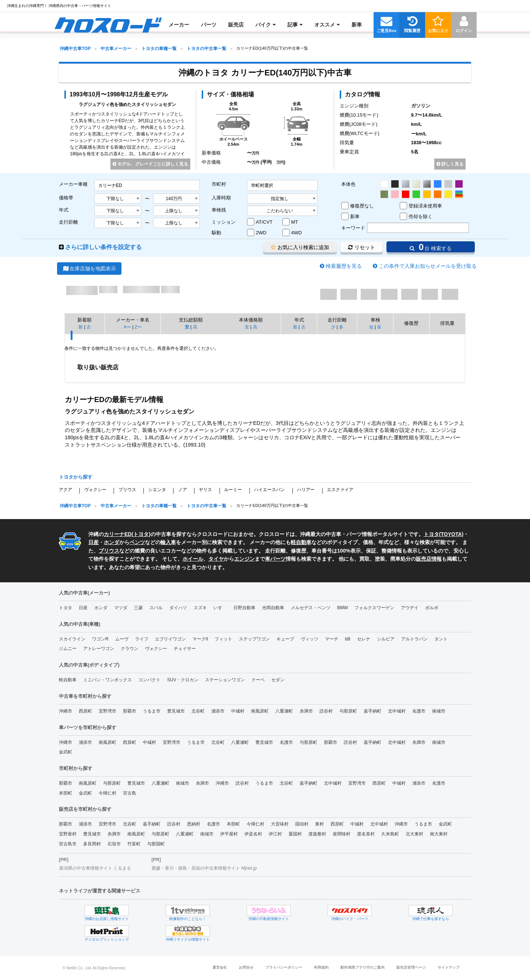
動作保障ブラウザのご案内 (363, 967)
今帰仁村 (107, 793)
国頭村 (302, 824)
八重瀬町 (284, 711)
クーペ (258, 680)
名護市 (419, 711)
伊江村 (275, 834)
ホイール (193, 559)
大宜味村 (280, 824)
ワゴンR (100, 639)
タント (441, 639)
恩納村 (194, 824)
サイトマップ (449, 967)
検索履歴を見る (344, 266)
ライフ (142, 639)
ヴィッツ (310, 639)
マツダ (121, 608)
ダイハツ (178, 608)
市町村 (219, 184)
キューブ (285, 639)
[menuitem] (108, 25)
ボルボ (432, 608)
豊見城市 (176, 711)
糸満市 (306, 711)
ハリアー (306, 490)
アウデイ (410, 608)
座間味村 (342, 834)
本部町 (66, 793)
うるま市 (152, 711)
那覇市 (130, 711)
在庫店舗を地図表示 (89, 269)
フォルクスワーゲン (374, 608)
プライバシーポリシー (284, 967)
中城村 (238, 711)
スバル (156, 608)
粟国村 (295, 834)
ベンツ (137, 542)
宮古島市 (68, 844)
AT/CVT (264, 222)
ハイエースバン (269, 490)
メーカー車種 (73, 184)
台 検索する (431, 247)
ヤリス (205, 490)
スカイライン (72, 639)
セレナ (364, 639)
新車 (355, 216)
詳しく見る (450, 164)
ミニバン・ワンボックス (107, 680)
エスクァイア (340, 490)
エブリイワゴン (170, 639)
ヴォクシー (95, 490)
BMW (342, 608)
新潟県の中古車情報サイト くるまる (95, 868)
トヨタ (141, 534)
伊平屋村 (229, 834)
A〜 (127, 327)
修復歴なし (362, 206)
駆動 (216, 233)
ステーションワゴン (225, 680)
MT (295, 222)
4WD (296, 233)
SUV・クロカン (183, 680)
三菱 (138, 608)
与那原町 (348, 711)
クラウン (130, 649)
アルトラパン (414, 639)
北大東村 (414, 834)
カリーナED (118, 534)
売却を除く (421, 216)
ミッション (224, 222)
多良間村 (92, 844)
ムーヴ (122, 639)
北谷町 (198, 711)
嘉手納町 (372, 711)
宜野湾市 (107, 711)
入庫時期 (221, 198)
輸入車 (168, 542)
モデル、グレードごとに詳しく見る (150, 164)
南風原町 (260, 711)
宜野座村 (68, 834)
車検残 (219, 210)
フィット (223, 639)
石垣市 (114, 844)
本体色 (348, 184)
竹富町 (134, 844)
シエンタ (157, 490)
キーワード (353, 228)
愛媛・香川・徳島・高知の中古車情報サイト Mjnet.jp (204, 868)
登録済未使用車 (425, 206)
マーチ (332, 639)
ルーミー (233, 490)
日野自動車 (244, 608)
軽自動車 (301, 542)
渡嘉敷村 (317, 834)
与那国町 (156, 844)
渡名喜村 (366, 834)
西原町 (85, 711)
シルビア (386, 639)
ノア (183, 490)
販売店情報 (429, 559)
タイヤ (216, 559)
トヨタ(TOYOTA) (444, 534)
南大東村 (439, 834)
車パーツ (275, 559)
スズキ (200, 608)
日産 (93, 542)
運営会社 (220, 967)
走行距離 (68, 222)
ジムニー (68, 649)
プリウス (127, 490)
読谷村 (326, 711)
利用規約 (321, 967)
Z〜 (138, 327)
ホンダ (112, 542)
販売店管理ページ (411, 967)
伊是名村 (253, 834)
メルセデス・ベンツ (311, 608)
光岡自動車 (273, 608)
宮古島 (130, 793)
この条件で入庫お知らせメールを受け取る (428, 266)
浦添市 (218, 711)
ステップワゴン (254, 639)
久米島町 (390, 834)
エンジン (244, 559)
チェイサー (185, 649)
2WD (261, 233)
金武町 (66, 752)
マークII (200, 639)
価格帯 (66, 198)
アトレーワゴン (99, 649)
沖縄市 (66, 711)
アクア (66, 490)
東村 (319, 824)
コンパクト (149, 680)
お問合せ (246, 967)
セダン (278, 680)
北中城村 (397, 711)
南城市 (439, 711)
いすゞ (220, 608)
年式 (64, 210)
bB (348, 639)
